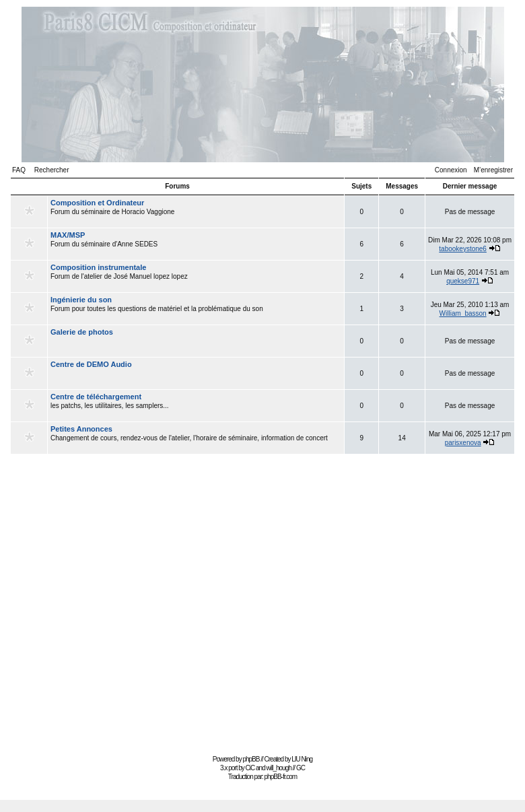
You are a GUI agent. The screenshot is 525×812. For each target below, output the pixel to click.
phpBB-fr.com (281, 777)
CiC (250, 768)
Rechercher (52, 170)
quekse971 (463, 281)
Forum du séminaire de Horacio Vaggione (196, 211)
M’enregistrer (493, 170)
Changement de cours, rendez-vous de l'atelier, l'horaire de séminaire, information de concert (196, 438)
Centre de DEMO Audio (91, 364)
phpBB (251, 759)
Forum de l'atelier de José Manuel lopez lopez (196, 276)
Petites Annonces (81, 429)
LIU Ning (302, 759)
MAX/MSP (68, 235)
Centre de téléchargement (96, 397)
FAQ (19, 170)
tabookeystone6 (463, 249)
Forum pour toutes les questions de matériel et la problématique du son (196, 308)
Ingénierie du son (81, 300)
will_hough (279, 768)
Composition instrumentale (98, 267)
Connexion (451, 170)
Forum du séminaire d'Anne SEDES (196, 244)
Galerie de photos (82, 332)
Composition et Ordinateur (97, 203)
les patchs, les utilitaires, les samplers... (196, 405)
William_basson (463, 313)
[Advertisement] (126, 610)
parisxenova (463, 443)
